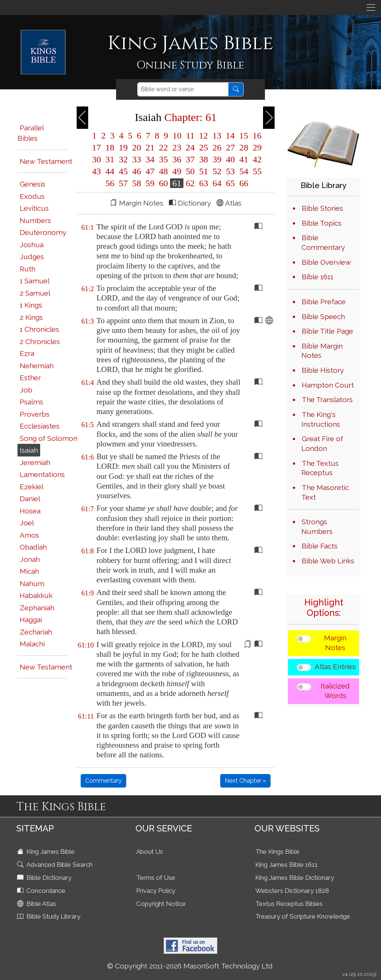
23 (177, 147)
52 (217, 171)
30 (96, 159)
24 (190, 147)
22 (163, 147)
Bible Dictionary (45, 878)
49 (177, 171)
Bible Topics (322, 223)
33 (137, 159)
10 (177, 136)
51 (204, 171)
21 (150, 147)
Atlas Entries (335, 666)
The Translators (327, 400)
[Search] (183, 89)
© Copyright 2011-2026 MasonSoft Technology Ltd (190, 966)
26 (217, 147)
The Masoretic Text (325, 492)
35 (163, 159)
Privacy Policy (156, 891)
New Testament (46, 161)
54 (244, 171)
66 (243, 183)
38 (204, 159)
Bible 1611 (318, 277)
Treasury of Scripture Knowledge (303, 916)
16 (256, 136)
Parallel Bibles (31, 133)
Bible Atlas (37, 904)
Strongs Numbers (317, 526)
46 (137, 171)
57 (123, 183)
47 (150, 171)
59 (150, 183)
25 (204, 147)
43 (96, 171)
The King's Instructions (321, 419)
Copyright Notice (161, 904)
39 (217, 159)
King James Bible (47, 852)
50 (190, 171)
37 (190, 159)
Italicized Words (335, 691)
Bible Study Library (49, 916)
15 (244, 136)
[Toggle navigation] (371, 7)
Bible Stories (322, 208)
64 (217, 183)
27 (230, 147)
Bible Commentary (323, 242)
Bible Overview (326, 262)
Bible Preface (324, 302)
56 (110, 183)
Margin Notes (335, 643)
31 (110, 159)
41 (244, 159)
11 (190, 136)
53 (230, 171)
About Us (150, 852)
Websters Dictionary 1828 (292, 891)
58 (137, 183)
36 (177, 159)
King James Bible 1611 (286, 865)
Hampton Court (328, 385)
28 (244, 147)
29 (256, 147)
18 (110, 147)
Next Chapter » (245, 781)
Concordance (42, 891)
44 (110, 171)
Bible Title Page (327, 331)
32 (123, 159)
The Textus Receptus (320, 468)
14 (230, 136)
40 (230, 159)
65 (230, 183)
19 (123, 147)
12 (204, 136)
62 (190, 183)
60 (163, 183)
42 (256, 159)
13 (217, 136)
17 (96, 147)
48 (163, 171)
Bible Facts (320, 546)
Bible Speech (323, 316)
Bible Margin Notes (322, 351)
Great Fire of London (322, 443)
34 (150, 159)
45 (123, 171)
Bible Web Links (328, 561)
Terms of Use (156, 878)
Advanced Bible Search (56, 865)
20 (137, 147)
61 (177, 183)
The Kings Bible (277, 852)
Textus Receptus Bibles (289, 904)
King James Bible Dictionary (295, 878)
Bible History (323, 370)
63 (204, 183)
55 (256, 171)
